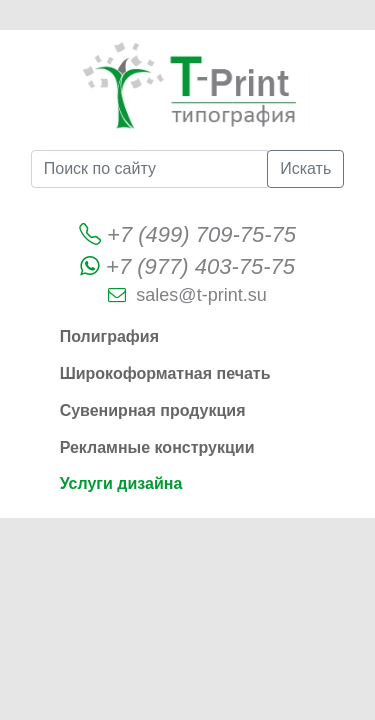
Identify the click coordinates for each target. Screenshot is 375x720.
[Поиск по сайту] (149, 169)
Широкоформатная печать (165, 373)
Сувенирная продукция (153, 410)
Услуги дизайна (121, 483)
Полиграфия (109, 336)
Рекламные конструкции (157, 447)
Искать (305, 168)
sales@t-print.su (201, 295)
